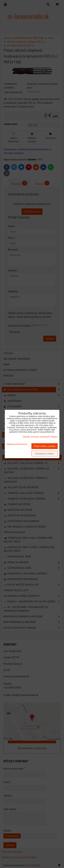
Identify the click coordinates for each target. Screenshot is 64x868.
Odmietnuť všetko (45, 454)
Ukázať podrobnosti (17, 444)
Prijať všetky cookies (45, 446)
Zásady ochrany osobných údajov (40, 437)
